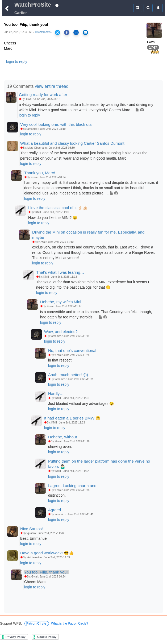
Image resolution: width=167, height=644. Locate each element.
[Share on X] (57, 32)
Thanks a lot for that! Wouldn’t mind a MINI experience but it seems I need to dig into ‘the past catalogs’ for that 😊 (93, 285)
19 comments (43, 32)
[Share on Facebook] (67, 32)
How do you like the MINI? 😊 (53, 218)
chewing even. (60, 447)
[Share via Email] (85, 32)
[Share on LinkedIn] (76, 32)
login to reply (17, 61)
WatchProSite (33, 5)
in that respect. (60, 360)
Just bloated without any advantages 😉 (81, 404)
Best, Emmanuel (34, 538)
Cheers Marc (35, 582)
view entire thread (52, 86)
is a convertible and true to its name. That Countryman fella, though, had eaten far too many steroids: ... (96, 314)
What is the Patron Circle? (70, 624)
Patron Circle (37, 624)
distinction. (57, 495)
